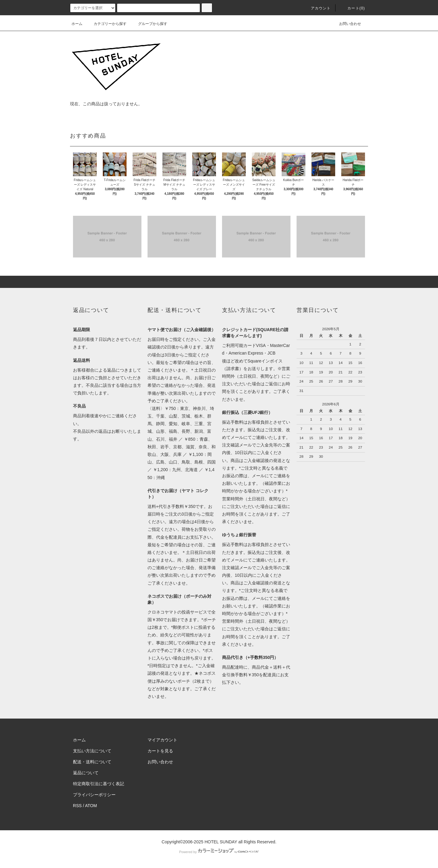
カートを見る (160, 751)
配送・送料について (92, 762)
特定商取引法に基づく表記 (99, 784)
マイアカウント (162, 740)
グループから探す (149, 24)
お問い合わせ (346, 24)
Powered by (219, 852)
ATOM (91, 806)
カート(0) (353, 8)
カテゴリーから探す (106, 24)
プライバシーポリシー (94, 795)
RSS (77, 806)
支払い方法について (92, 751)
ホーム (77, 24)
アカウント (317, 8)
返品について (86, 773)
